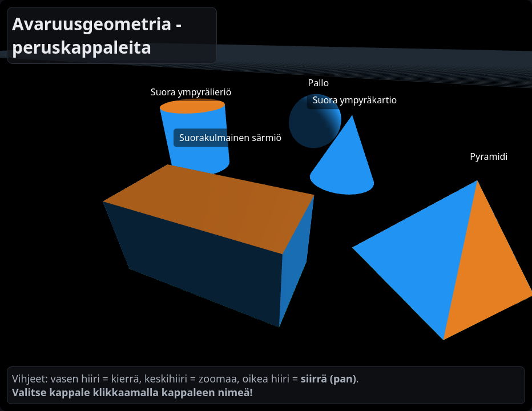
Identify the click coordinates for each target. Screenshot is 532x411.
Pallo (319, 83)
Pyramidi (489, 156)
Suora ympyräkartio (355, 100)
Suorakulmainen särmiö (230, 138)
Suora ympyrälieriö (191, 92)
